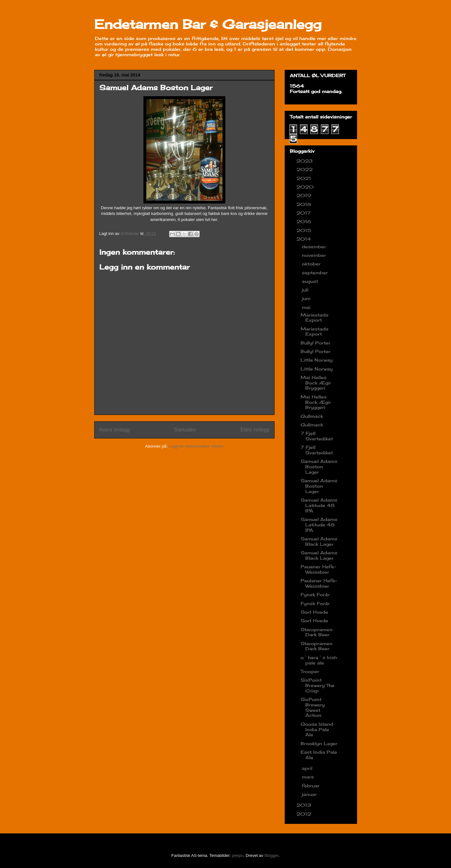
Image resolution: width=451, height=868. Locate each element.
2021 (305, 178)
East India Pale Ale (319, 755)
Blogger (271, 855)
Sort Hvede (314, 612)
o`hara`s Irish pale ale (319, 660)
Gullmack (312, 416)
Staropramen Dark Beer (317, 632)
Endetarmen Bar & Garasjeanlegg (208, 24)
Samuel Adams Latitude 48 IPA (319, 505)
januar (310, 794)
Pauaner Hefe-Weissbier (318, 569)
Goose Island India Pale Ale (317, 729)
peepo (238, 855)
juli (306, 290)
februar (312, 786)
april (308, 768)
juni (307, 298)
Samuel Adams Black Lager (319, 541)
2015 (305, 230)
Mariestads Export (315, 317)
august (311, 281)
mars (309, 777)
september (316, 273)
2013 (305, 805)
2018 (305, 204)
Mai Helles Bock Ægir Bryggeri (316, 383)
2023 (305, 161)
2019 (305, 195)
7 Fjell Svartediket (317, 436)
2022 (305, 169)
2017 (304, 213)
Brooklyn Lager (319, 743)
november (315, 255)
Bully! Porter (315, 343)
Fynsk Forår (315, 594)
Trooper (310, 671)
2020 (306, 187)
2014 (305, 239)
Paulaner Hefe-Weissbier (319, 583)
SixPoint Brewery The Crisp (318, 685)
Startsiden (185, 430)
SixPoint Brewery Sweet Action (313, 707)
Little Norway (317, 360)
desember (315, 247)
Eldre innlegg (255, 430)
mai (307, 307)
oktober (312, 264)
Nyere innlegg (115, 430)
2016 (305, 221)
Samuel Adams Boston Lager (319, 467)
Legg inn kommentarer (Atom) (196, 446)
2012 (305, 814)
